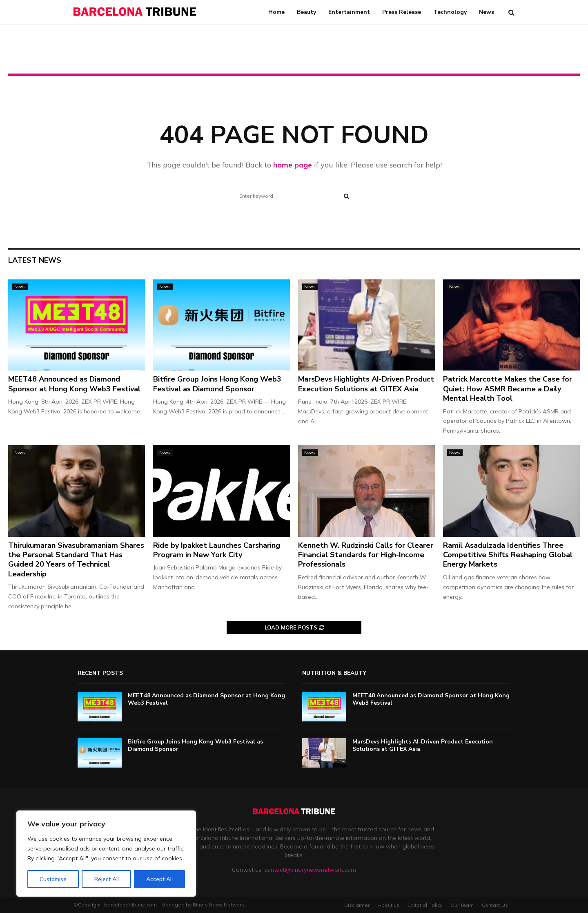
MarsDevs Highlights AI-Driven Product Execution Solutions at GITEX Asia (366, 384)
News (487, 12)
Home (276, 12)
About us (389, 905)
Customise (53, 879)
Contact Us (495, 905)
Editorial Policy (425, 905)
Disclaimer (357, 905)
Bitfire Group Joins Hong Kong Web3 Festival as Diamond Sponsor (217, 384)
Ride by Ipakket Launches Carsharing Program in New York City (217, 550)
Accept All (160, 879)
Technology (450, 12)
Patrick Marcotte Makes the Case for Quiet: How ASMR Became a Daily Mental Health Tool (508, 389)
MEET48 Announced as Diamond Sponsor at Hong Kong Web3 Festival (74, 384)
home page (293, 165)
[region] (106, 854)
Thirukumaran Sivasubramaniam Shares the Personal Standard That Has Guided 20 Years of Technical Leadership (76, 560)
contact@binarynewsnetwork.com (310, 870)
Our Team (462, 905)
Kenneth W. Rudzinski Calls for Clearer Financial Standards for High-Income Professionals (366, 555)
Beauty (306, 12)
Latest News (35, 260)
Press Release (402, 12)
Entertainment (349, 12)
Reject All (107, 879)
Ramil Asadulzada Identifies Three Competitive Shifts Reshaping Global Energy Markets (508, 555)
